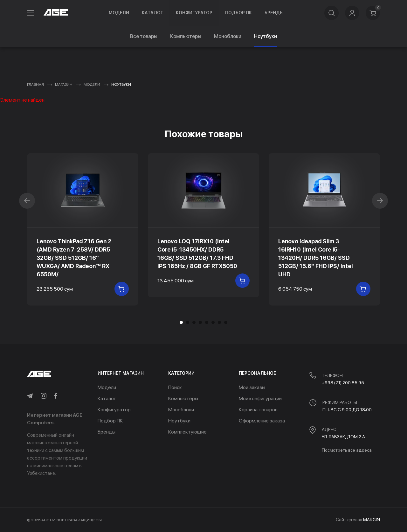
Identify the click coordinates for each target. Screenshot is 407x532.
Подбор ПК (238, 13)
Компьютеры (186, 36)
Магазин (64, 84)
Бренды (274, 13)
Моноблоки (228, 36)
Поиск (175, 387)
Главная (35, 84)
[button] (188, 322)
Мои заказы (252, 387)
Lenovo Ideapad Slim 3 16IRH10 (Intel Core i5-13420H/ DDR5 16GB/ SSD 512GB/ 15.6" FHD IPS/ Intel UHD (316, 258)
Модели (119, 13)
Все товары (144, 36)
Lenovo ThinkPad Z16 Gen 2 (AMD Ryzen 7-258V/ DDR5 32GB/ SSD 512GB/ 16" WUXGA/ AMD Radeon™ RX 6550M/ (74, 258)
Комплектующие (187, 432)
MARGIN (372, 520)
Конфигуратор (194, 13)
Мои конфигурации (260, 398)
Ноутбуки (179, 421)
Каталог (152, 13)
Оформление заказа (262, 421)
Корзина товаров (258, 410)
